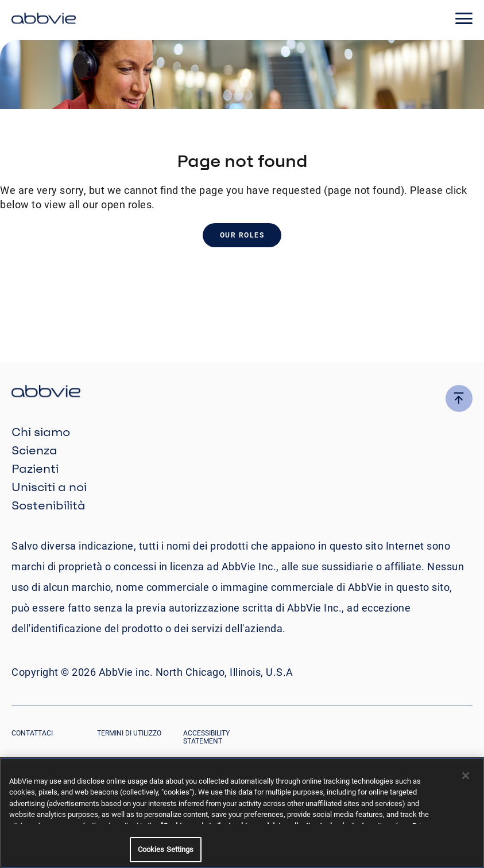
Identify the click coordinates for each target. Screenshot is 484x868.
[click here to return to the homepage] (44, 20)
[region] (242, 813)
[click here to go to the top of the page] (459, 398)
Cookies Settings (166, 849)
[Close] (466, 776)
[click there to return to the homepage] (242, 393)
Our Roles (242, 235)
